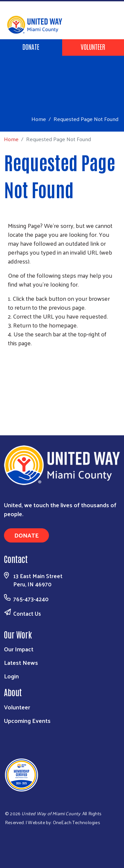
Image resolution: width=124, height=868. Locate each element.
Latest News (21, 662)
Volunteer (93, 46)
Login (11, 676)
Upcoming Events (27, 720)
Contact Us (27, 613)
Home (39, 119)
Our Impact (19, 649)
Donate (31, 46)
